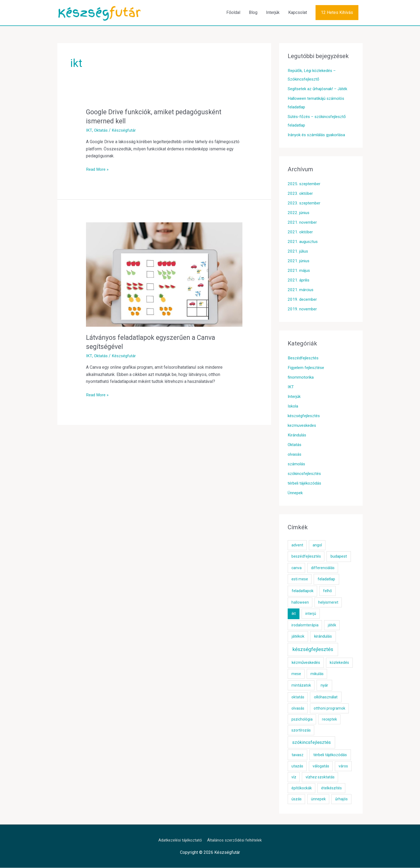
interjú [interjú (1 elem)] (311, 614)
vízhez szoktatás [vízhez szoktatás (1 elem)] (320, 778)
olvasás (295, 454)
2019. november (303, 309)
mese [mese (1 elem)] (296, 674)
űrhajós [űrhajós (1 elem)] (341, 800)
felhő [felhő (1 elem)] (327, 591)
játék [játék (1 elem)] (332, 625)
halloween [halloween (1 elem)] (300, 603)
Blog (253, 13)
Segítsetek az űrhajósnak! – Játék (320, 89)
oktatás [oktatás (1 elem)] (298, 697)
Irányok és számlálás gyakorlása (318, 135)
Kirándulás (297, 435)
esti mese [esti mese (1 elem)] (300, 580)
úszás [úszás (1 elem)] (297, 800)
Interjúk (273, 13)
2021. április (299, 280)
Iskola (293, 406)
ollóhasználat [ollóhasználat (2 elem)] (326, 697)
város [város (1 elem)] (343, 767)
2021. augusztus (303, 242)
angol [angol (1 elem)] (317, 545)
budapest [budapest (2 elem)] (339, 557)
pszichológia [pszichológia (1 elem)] (302, 720)
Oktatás (101, 130)
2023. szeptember (305, 203)
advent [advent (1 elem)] (297, 545)
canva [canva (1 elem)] (297, 568)
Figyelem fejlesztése (308, 368)
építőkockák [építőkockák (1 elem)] (302, 789)
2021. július (298, 251)
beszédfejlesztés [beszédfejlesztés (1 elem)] (306, 557)
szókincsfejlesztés (306, 474)
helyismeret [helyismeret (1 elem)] (328, 603)
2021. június (299, 261)
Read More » (98, 169)
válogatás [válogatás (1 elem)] (321, 767)
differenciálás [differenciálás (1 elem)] (323, 568)
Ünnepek (296, 493)
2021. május (299, 271)
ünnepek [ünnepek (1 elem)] (318, 800)
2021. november (303, 222)
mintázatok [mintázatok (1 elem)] (301, 686)
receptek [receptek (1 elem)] (329, 720)
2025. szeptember (305, 184)
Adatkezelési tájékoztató (178, 840)
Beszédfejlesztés (305, 358)
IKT (89, 130)
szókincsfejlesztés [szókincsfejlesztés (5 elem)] (312, 743)
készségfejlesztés (306, 416)
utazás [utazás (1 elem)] (297, 767)
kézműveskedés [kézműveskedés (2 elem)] (306, 663)
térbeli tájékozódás (306, 483)
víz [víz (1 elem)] (294, 778)
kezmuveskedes (303, 426)
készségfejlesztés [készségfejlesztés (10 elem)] (313, 650)
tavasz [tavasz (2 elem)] (298, 755)
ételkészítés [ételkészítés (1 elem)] (331, 789)
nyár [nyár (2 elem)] (324, 686)
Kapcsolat (298, 13)
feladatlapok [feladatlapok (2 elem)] (303, 591)
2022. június (299, 213)
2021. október (301, 232)
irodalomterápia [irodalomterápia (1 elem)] (305, 625)
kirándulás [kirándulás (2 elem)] (323, 637)
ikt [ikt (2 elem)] (294, 614)
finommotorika (301, 377)
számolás (297, 464)
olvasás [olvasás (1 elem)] (298, 709)
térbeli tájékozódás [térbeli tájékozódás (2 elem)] (330, 755)
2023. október (301, 194)
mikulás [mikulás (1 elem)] (317, 674)
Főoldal (233, 13)
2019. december (303, 300)
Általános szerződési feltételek (236, 840)
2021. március (301, 290)
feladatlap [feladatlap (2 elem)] (326, 580)
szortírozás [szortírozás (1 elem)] (301, 731)
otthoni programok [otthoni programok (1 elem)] (329, 709)
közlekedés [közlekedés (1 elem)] (339, 663)
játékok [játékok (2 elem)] (298, 637)
